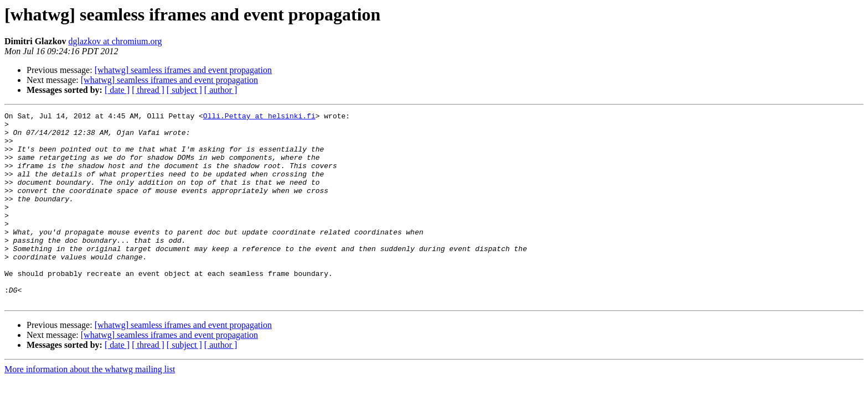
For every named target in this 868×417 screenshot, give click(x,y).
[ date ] (117, 90)
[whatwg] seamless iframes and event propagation (183, 70)
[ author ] (221, 90)
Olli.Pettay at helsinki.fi (259, 117)
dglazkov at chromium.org (115, 41)
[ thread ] (148, 90)
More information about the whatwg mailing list (90, 407)
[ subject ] (184, 90)
